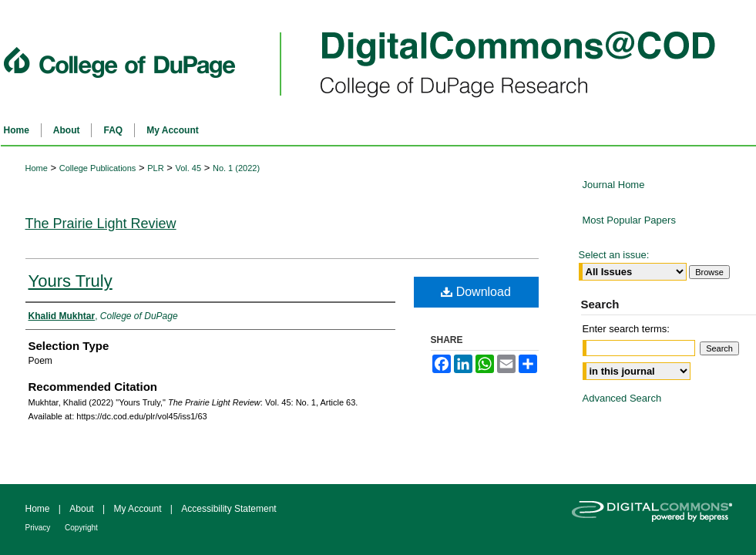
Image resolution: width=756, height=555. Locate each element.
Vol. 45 (188, 168)
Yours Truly (71, 281)
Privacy (39, 528)
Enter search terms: (626, 329)
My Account (138, 509)
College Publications (98, 168)
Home (37, 168)
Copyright (81, 528)
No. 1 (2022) (236, 168)
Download (476, 292)
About (83, 509)
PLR (155, 168)
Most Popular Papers (629, 220)
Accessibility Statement (228, 509)
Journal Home (614, 185)
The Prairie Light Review (101, 224)
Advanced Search (622, 398)
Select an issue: (614, 255)
